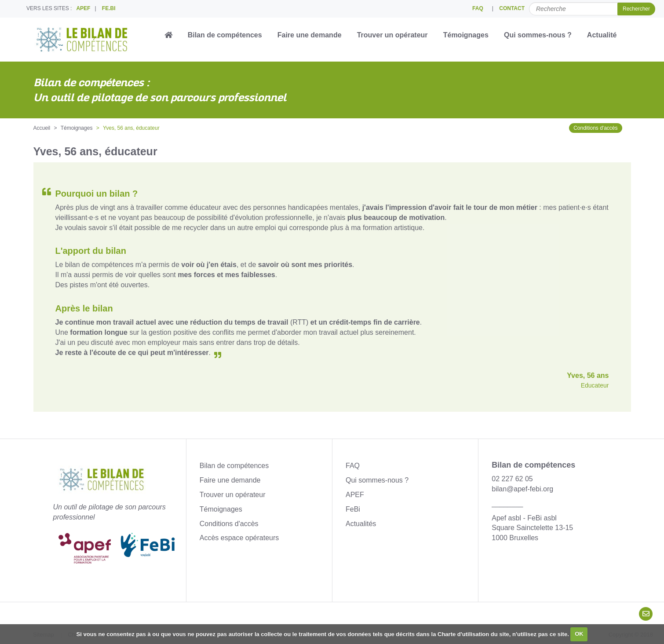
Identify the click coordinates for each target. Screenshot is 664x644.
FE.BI (109, 8)
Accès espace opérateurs (239, 538)
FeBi (353, 509)
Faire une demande (310, 35)
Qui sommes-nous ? (538, 35)
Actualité (602, 35)
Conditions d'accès (595, 128)
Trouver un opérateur (392, 35)
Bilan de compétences (225, 35)
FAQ (478, 8)
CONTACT (512, 8)
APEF (83, 8)
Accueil (42, 128)
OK (579, 634)
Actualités (361, 524)
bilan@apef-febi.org (522, 489)
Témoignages (466, 35)
